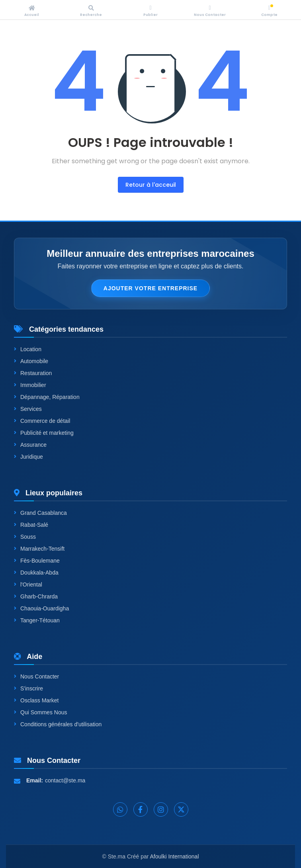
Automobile (31, 361)
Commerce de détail (42, 421)
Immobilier (30, 385)
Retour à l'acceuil (151, 185)
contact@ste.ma (65, 780)
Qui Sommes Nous (40, 712)
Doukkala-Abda (36, 573)
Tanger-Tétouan (37, 620)
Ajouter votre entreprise (150, 288)
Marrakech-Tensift (39, 549)
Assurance (30, 445)
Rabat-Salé (31, 525)
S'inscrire (28, 688)
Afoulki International (175, 856)
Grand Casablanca (40, 513)
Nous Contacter (36, 676)
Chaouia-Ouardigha (41, 608)
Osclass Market (36, 700)
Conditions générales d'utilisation (58, 724)
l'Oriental (28, 585)
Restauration (33, 373)
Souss (25, 537)
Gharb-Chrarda (36, 596)
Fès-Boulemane (37, 561)
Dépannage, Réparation (47, 397)
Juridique (28, 457)
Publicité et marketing (44, 433)
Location (28, 349)
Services (28, 409)
